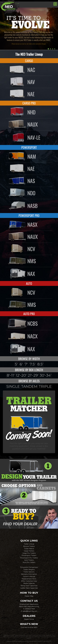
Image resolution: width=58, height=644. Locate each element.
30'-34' (45, 375)
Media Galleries (29, 583)
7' (26, 364)
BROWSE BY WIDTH (29, 359)
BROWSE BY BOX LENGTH (29, 370)
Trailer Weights (29, 570)
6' (21, 364)
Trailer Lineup (29, 544)
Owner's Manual (29, 576)
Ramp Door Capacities (29, 586)
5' (16, 364)
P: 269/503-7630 (29, 609)
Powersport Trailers (29, 555)
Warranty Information (29, 574)
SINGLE (13, 386)
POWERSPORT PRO (29, 215)
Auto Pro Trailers (29, 562)
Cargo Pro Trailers (29, 553)
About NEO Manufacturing (29, 606)
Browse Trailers (29, 546)
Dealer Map (29, 596)
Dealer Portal (29, 619)
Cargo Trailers (29, 551)
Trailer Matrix (29, 549)
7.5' (33, 364)
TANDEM (29, 386)
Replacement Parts (29, 579)
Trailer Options (29, 572)
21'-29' (33, 375)
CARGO (29, 61)
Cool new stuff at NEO (29, 627)
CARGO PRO (29, 103)
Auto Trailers (29, 560)
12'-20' (21, 375)
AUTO (29, 283)
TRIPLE (45, 386)
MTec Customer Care (29, 581)
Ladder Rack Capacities (29, 588)
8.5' (40, 364)
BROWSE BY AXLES (29, 381)
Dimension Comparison (29, 567)
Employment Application (29, 604)
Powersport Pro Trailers (29, 558)
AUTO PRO (29, 314)
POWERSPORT (29, 147)
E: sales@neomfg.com (29, 611)
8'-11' (11, 375)
